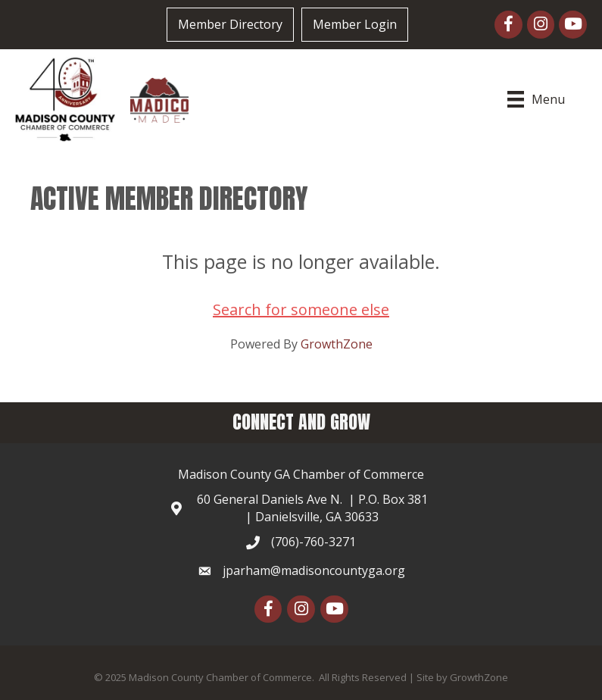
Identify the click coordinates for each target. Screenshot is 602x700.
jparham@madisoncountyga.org (314, 570)
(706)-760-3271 (313, 542)
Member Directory (230, 24)
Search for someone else (301, 309)
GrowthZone (337, 344)
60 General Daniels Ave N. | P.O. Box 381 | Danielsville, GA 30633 (312, 508)
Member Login (355, 24)
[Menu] (538, 99)
